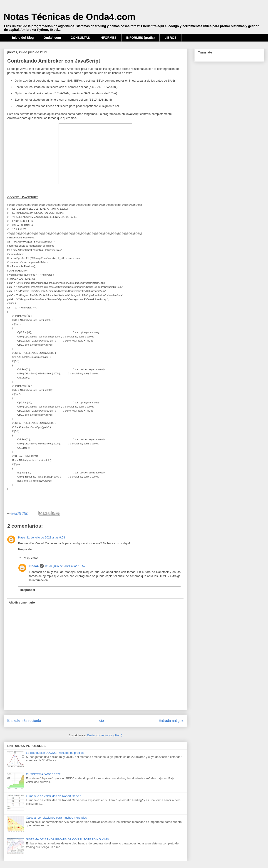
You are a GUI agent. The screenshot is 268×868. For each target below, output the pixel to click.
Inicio (100, 721)
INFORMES (108, 38)
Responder (25, 549)
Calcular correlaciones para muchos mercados (56, 818)
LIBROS (170, 38)
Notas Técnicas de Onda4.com (69, 17)
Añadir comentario (22, 603)
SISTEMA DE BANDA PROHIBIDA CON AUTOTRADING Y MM (68, 839)
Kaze (22, 537)
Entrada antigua (171, 721)
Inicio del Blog (23, 38)
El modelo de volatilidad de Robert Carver (53, 796)
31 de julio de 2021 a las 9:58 (46, 537)
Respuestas (31, 558)
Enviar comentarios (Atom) (105, 735)
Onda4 (34, 566)
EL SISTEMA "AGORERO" (43, 774)
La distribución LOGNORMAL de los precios (55, 753)
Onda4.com (52, 38)
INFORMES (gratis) (140, 38)
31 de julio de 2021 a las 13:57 (65, 566)
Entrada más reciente (24, 721)
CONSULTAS (80, 38)
